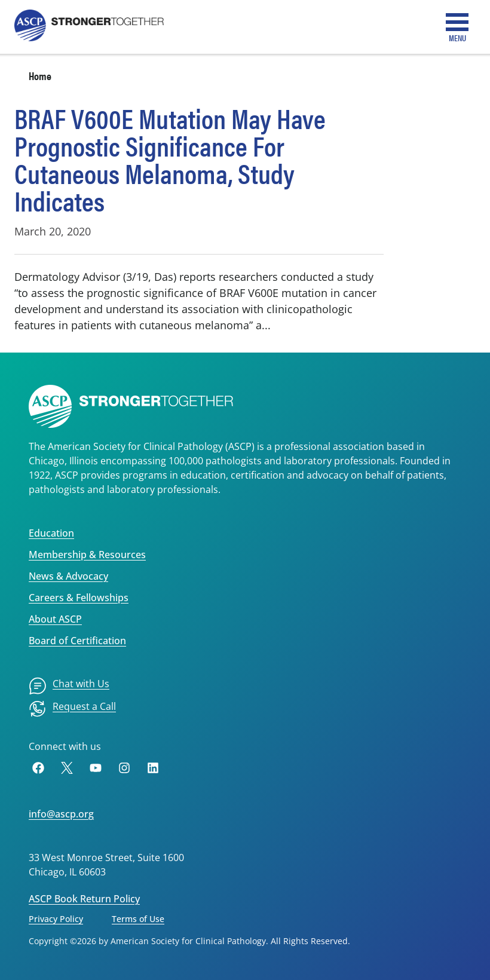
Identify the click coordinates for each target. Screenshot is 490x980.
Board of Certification (77, 641)
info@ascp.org (61, 814)
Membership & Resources (87, 555)
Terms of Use (138, 919)
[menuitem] (69, 686)
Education (51, 533)
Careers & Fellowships (79, 598)
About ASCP (55, 619)
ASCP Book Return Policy (84, 899)
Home (40, 76)
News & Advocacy (68, 576)
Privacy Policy (56, 919)
